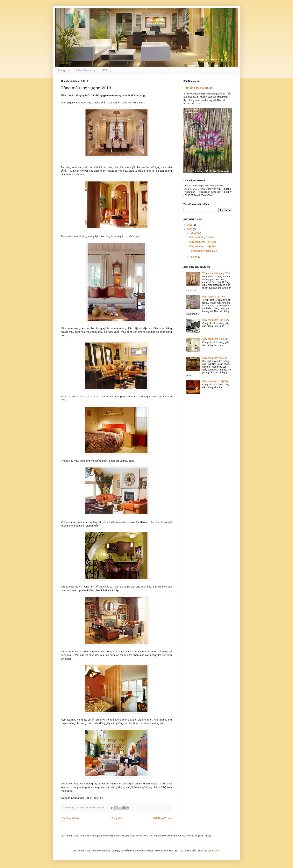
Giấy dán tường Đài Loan (202, 237)
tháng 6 (194, 257)
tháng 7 (194, 233)
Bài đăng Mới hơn (71, 818)
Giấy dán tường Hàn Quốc (203, 242)
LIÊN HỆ (106, 70)
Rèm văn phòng (85, 70)
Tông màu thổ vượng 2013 (203, 251)
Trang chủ (64, 70)
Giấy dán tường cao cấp (215, 358)
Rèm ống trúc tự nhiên (198, 88)
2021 (190, 225)
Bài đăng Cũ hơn (162, 818)
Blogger (215, 851)
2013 (190, 229)
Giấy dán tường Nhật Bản (202, 246)
